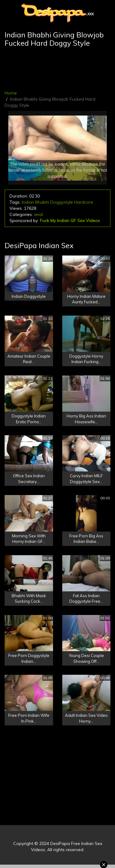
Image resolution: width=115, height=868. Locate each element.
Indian (28, 202)
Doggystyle (62, 202)
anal (38, 214)
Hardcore (84, 202)
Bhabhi (42, 202)
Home (11, 93)
